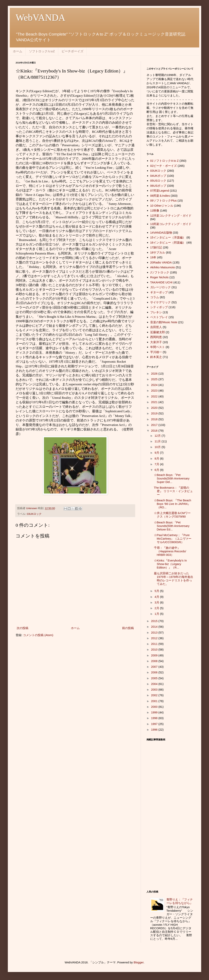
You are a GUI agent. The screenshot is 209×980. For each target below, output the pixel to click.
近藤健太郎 (158, 332)
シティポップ (159, 307)
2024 (155, 385)
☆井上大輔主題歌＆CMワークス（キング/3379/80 (172, 515)
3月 (157, 602)
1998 (155, 718)
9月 (157, 453)
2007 (155, 667)
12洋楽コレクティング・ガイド (171, 216)
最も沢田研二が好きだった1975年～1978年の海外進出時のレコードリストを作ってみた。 (174, 579)
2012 (155, 638)
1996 (155, 730)
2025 (155, 379)
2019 (155, 413)
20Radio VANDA (161, 262)
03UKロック (34, 514)
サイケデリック (160, 302)
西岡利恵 (156, 337)
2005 (155, 678)
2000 (155, 707)
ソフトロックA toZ (42, 51)
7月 (157, 464)
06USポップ (158, 186)
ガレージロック (160, 287)
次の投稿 (22, 628)
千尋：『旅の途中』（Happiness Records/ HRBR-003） (170, 551)
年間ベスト (158, 347)
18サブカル (158, 252)
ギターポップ (159, 292)
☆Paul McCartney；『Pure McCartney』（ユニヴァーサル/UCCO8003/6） (173, 539)
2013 (155, 632)
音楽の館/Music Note (164, 322)
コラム (155, 297)
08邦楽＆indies (160, 196)
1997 (155, 724)
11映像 (155, 210)
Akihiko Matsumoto (163, 267)
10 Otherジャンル (162, 206)
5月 (157, 591)
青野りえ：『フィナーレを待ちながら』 (180, 901)
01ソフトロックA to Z (164, 161)
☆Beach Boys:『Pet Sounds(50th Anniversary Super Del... (172, 478)
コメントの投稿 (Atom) (38, 635)
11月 (158, 441)
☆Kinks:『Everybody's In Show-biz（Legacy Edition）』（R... (170, 564)
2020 (155, 408)
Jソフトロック (160, 272)
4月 (157, 597)
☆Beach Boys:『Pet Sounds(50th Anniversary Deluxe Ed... (172, 526)
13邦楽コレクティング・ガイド (171, 224)
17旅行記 (156, 247)
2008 (155, 661)
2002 (155, 695)
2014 (155, 627)
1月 (157, 614)
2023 (155, 390)
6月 (157, 470)
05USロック (158, 181)
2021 (155, 402)
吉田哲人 (156, 327)
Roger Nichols (159, 277)
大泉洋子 (156, 342)
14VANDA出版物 (161, 233)
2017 (155, 425)
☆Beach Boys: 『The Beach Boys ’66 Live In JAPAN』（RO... (173, 504)
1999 (155, 712)
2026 (155, 374)
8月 (157, 458)
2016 (155, 431)
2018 (155, 419)
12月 (158, 436)
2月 (157, 608)
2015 (155, 621)
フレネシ (156, 312)
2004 (155, 684)
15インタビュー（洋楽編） (168, 237)
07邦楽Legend (160, 191)
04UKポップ (158, 176)
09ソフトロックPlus (163, 200)
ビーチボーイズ (72, 51)
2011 (155, 644)
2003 (155, 689)
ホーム (18, 51)
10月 (158, 447)
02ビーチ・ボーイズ (164, 166)
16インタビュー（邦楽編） (168, 242)
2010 (155, 649)
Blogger (139, 962)
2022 (155, 396)
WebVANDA (40, 17)
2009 (155, 655)
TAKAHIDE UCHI (161, 282)
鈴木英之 (156, 357)
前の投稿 (128, 628)
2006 (155, 672)
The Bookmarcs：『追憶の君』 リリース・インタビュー (173, 491)
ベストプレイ (159, 317)
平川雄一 (156, 352)
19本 (153, 257)
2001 (155, 701)
